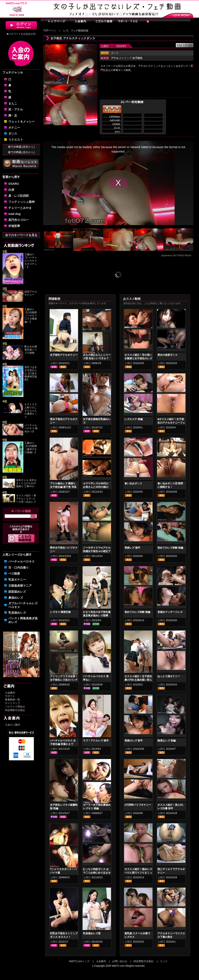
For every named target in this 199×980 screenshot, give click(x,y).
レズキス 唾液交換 (60, 612)
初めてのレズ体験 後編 (137, 612)
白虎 (11, 190)
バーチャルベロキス (21, 561)
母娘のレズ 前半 (134, 741)
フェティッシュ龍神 (21, 202)
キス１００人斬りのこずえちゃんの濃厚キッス (31, 411)
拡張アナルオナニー (31, 293)
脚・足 (13, 115)
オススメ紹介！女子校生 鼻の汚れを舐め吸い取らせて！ (138, 680)
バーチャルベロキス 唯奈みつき (31, 428)
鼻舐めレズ (16, 598)
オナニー (14, 128)
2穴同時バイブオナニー (138, 805)
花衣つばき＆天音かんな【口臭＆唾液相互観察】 (31, 373)
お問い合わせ (120, 961)
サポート (10, 696)
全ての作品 (21, 147)
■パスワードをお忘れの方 (21, 34)
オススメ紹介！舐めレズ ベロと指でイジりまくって (138, 873)
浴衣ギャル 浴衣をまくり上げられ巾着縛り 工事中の (26, 483)
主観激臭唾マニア (20, 586)
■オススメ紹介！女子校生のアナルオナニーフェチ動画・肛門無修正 (171, 423)
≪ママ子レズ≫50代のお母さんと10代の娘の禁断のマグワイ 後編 (96, 487)
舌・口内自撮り (19, 567)
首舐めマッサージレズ (170, 612)
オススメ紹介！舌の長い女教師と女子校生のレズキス (138, 358)
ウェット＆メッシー (21, 121)
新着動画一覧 (13, 700)
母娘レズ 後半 (132, 548)
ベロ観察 (14, 574)
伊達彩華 (14, 226)
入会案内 (10, 693)
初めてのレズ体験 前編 (170, 548)
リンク (164, 961)
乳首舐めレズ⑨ (92, 933)
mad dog (14, 214)
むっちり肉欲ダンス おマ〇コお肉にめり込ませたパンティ (97, 873)
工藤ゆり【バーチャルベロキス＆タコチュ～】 (31, 261)
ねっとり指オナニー (169, 676)
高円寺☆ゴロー (19, 220)
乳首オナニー (17, 580)
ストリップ (125, 58)
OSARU (14, 184)
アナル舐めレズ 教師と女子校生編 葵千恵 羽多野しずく (63, 487)
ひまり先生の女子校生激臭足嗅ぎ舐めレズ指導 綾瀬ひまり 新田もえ (97, 616)
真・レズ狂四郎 (19, 196)
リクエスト (16, 140)
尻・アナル (16, 109)
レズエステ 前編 (134, 419)
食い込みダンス (133, 483)
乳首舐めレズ (17, 613)
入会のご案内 (13, 725)
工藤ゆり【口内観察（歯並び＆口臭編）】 (31, 448)
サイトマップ (13, 703)
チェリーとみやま (20, 208)
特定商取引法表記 (15, 710)
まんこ (13, 103)
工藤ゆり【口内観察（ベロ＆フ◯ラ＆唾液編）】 (31, 316)
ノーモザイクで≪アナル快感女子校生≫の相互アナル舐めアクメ (97, 551)
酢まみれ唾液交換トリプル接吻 (31, 350)
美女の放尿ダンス (168, 355)
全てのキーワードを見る (21, 235)
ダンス (13, 134)
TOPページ (49, 31)
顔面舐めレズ (17, 592)
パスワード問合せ (15, 707)
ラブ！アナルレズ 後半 (96, 741)
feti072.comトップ (79, 961)
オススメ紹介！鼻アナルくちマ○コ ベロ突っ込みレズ (26, 499)
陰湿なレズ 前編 (167, 741)
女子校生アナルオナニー (64, 355)
